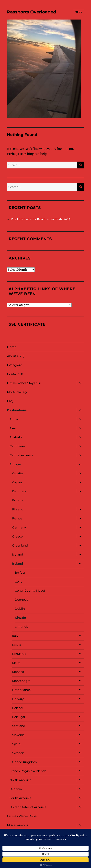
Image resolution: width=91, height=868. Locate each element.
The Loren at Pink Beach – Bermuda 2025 (41, 219)
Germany (19, 527)
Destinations (17, 410)
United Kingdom (24, 762)
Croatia (17, 473)
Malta (16, 663)
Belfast (20, 573)
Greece (17, 537)
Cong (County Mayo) (30, 591)
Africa (14, 419)
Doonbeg (22, 600)
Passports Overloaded (32, 12)
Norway (18, 699)
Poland (17, 708)
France (17, 518)
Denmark (19, 491)
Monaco (18, 672)
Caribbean (17, 446)
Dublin (20, 609)
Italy (15, 636)
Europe (15, 464)
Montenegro (21, 681)
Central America (22, 455)
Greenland (20, 546)
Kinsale (20, 618)
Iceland (18, 555)
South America (21, 798)
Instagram (15, 365)
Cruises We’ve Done (22, 816)
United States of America (28, 807)
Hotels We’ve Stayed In (24, 383)
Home (12, 347)
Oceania (16, 789)
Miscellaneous (18, 825)
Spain (16, 744)
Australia (16, 437)
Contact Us (15, 374)
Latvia (17, 645)
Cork (18, 582)
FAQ (10, 401)
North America (20, 780)
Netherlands (21, 690)
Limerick (21, 627)
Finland (18, 509)
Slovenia (18, 735)
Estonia (18, 500)
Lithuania (19, 654)
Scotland (19, 726)
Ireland (17, 564)
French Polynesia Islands (28, 771)
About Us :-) (16, 356)
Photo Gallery (17, 392)
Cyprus (17, 482)
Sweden (18, 753)
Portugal (19, 717)
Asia (13, 428)
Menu (79, 12)
